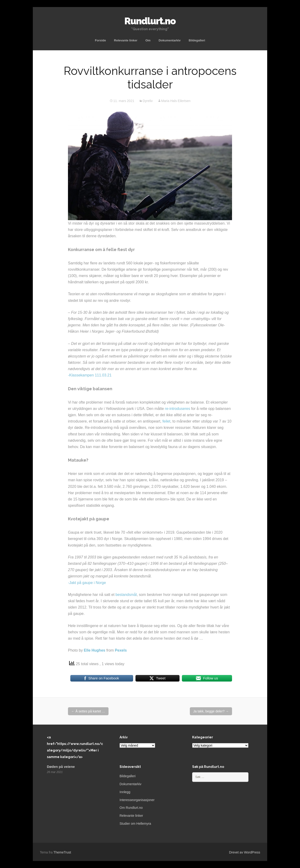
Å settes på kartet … (88, 711)
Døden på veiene (61, 767)
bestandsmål (126, 595)
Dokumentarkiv (170, 40)
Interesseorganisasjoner (137, 800)
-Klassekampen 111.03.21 (90, 375)
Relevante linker (126, 40)
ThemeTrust (62, 852)
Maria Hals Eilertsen (176, 101)
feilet (166, 421)
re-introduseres (178, 409)
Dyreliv (148, 101)
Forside (100, 40)
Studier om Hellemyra (135, 824)
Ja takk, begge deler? (211, 711)
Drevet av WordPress (245, 852)
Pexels (121, 650)
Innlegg (125, 792)
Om (148, 40)
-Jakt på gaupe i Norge (87, 583)
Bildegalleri (197, 40)
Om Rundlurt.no (131, 808)
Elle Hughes (95, 650)
